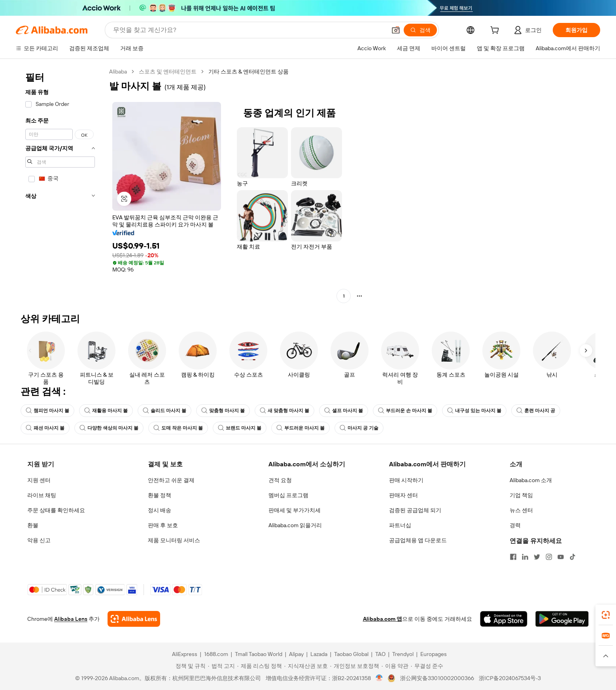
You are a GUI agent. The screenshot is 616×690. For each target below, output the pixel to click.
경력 (515, 525)
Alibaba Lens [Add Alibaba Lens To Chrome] (71, 619)
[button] (396, 30)
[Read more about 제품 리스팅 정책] (260, 666)
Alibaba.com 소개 (531, 480)
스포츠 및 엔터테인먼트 (168, 72)
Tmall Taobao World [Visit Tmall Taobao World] (259, 654)
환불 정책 (160, 495)
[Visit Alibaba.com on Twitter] (537, 557)
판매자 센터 (403, 495)
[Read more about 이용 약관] (395, 666)
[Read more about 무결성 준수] (427, 666)
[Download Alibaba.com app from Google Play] (562, 619)
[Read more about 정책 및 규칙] (189, 666)
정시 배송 (160, 510)
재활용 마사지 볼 (106, 411)
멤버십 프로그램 (288, 495)
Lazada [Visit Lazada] (319, 654)
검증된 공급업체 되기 (415, 510)
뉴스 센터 (521, 510)
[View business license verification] (379, 678)
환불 (33, 525)
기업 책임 (521, 495)
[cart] (496, 31)
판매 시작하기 (406, 480)
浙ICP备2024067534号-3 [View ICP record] (510, 678)
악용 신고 (39, 540)
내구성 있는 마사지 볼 (474, 411)
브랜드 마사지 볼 (240, 428)
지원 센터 (39, 480)
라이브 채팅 (42, 495)
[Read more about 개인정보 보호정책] (355, 666)
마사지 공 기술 (359, 428)
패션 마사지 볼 (45, 428)
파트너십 (400, 525)
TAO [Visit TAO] (380, 654)
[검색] (420, 30)
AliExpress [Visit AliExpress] (185, 654)
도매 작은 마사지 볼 (178, 428)
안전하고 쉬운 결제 (171, 480)
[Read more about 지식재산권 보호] (306, 666)
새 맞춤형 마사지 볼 (284, 411)
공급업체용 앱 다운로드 (418, 540)
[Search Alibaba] (249, 30)
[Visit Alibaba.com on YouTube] (561, 557)
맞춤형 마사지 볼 (223, 411)
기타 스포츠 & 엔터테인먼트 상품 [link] (248, 72)
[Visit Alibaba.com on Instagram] (549, 557)
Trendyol (403, 654)
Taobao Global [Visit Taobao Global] (351, 654)
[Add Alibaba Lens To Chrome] (134, 619)
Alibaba (118, 72)
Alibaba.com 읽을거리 (295, 525)
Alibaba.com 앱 (383, 619)
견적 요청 (280, 480)
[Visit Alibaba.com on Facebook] (513, 557)
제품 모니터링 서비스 (174, 540)
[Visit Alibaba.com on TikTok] (573, 557)
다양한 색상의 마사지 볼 (109, 428)
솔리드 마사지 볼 (164, 411)
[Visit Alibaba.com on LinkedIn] (525, 557)
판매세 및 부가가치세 (295, 510)
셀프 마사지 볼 (344, 411)
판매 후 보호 (163, 525)
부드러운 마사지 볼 (300, 428)
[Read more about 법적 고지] (221, 666)
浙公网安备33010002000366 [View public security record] (437, 678)
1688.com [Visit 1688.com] (216, 654)
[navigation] (60, 185)
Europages (434, 654)
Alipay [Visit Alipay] (296, 654)
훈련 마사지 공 (536, 411)
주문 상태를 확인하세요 (56, 510)
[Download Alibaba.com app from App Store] (504, 619)
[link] (606, 615)
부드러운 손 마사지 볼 (405, 411)
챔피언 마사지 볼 (47, 411)
